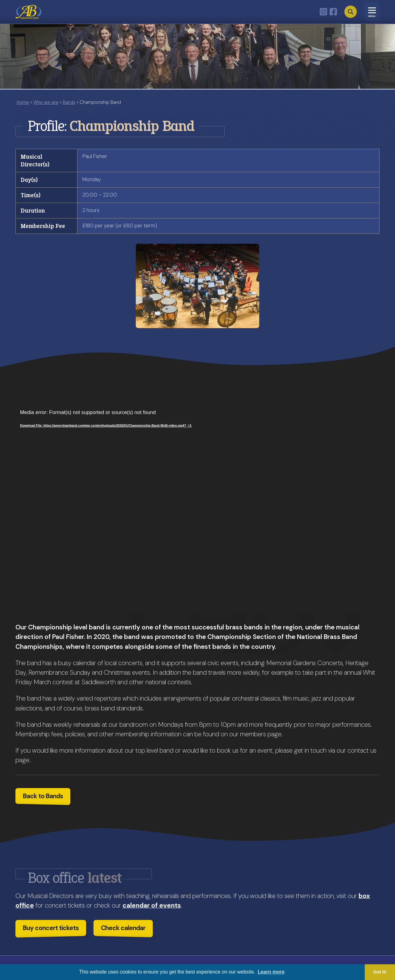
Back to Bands (43, 796)
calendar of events (152, 905)
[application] (197, 511)
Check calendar (123, 928)
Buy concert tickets (51, 928)
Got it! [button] (380, 972)
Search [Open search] (351, 12)
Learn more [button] (271, 972)
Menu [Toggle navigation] (372, 16)
